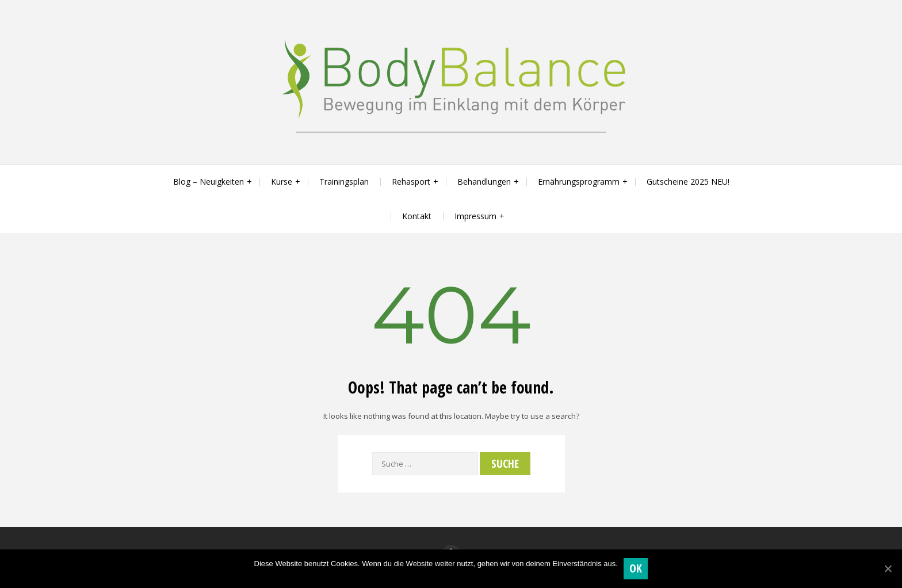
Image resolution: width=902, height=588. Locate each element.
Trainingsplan (344, 182)
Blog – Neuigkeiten (209, 182)
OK (636, 568)
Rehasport (411, 182)
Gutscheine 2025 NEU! (688, 182)
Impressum (475, 216)
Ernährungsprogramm (579, 182)
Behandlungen (484, 182)
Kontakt (417, 216)
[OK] (888, 568)
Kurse (282, 182)
